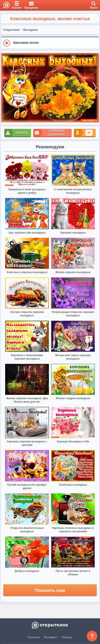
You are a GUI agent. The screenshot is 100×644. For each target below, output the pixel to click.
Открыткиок (11, 30)
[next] (95, 88)
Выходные (30, 30)
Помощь (67, 637)
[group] (50, 43)
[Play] (7, 43)
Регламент (51, 637)
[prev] (5, 88)
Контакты (34, 637)
